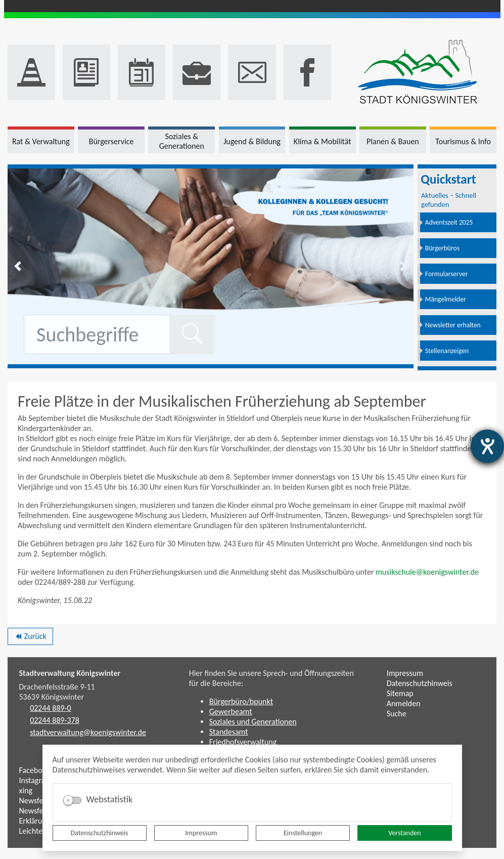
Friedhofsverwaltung (243, 742)
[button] (18, 266)
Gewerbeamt (231, 712)
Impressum (201, 833)
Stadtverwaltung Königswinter (70, 673)
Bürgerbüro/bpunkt (241, 701)
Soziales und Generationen (253, 722)
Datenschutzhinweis (100, 833)
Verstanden (404, 833)
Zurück (30, 638)
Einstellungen (303, 833)
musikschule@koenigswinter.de (427, 572)
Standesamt (229, 732)
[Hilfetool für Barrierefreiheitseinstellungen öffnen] (487, 446)
